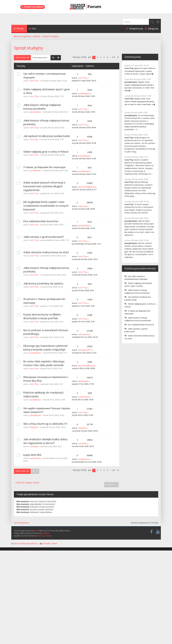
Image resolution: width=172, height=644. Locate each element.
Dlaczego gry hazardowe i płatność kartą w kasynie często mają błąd (46, 348)
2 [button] (97, 57)
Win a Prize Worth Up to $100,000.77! (45, 424)
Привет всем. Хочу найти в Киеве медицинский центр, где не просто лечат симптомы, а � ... (140, 103)
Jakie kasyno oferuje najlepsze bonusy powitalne (42, 107)
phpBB (37, 531)
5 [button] (107, 57)
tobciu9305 (84, 397)
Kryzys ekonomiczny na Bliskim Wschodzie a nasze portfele (42, 316)
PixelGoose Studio (44, 536)
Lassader (34, 446)
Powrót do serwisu (33, 7)
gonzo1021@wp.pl (86, 187)
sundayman (35, 458)
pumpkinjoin (84, 94)
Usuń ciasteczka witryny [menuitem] (25, 544)
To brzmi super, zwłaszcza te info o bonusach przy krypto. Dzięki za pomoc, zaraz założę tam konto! (139, 209)
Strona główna (21, 523)
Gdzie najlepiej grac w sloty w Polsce (46, 152)
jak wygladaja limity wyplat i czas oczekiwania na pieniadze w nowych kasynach (46, 206)
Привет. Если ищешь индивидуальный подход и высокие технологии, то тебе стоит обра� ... (139, 86)
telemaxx (82, 206)
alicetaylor (83, 381)
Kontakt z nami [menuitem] (48, 544)
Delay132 (34, 427)
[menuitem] (33, 29)
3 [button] (101, 57)
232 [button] (114, 57)
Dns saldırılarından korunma (41, 221)
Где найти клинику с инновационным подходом (136, 278)
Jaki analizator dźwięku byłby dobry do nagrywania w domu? (45, 441)
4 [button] (104, 57)
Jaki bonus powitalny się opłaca (43, 284)
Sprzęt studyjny (28, 48)
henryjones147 (85, 350)
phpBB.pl (46, 533)
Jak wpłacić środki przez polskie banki (47, 136)
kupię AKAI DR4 (32, 455)
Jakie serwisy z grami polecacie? (43, 237)
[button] (89, 57)
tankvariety (84, 334)
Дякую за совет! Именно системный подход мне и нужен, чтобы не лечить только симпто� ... (140, 71)
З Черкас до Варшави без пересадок (45, 167)
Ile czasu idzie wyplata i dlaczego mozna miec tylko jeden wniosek (44, 363)
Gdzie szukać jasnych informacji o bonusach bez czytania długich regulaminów (44, 186)
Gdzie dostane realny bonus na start (46, 252)
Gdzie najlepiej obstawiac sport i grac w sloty (138, 285)
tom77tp (34, 81)
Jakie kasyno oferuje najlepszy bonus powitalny (137, 292)
